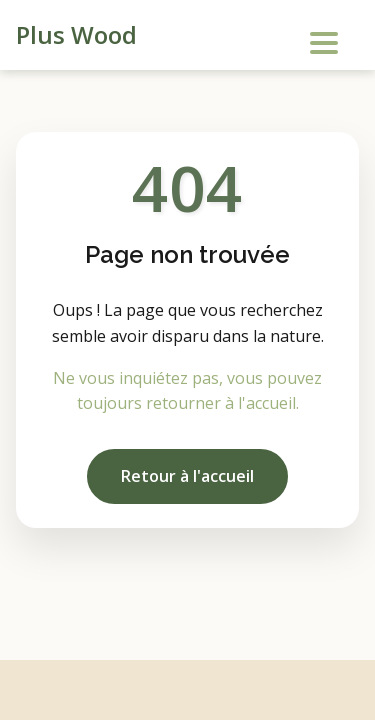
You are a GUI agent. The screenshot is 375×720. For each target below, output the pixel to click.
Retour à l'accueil (187, 476)
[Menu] (321, 38)
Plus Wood (76, 34)
